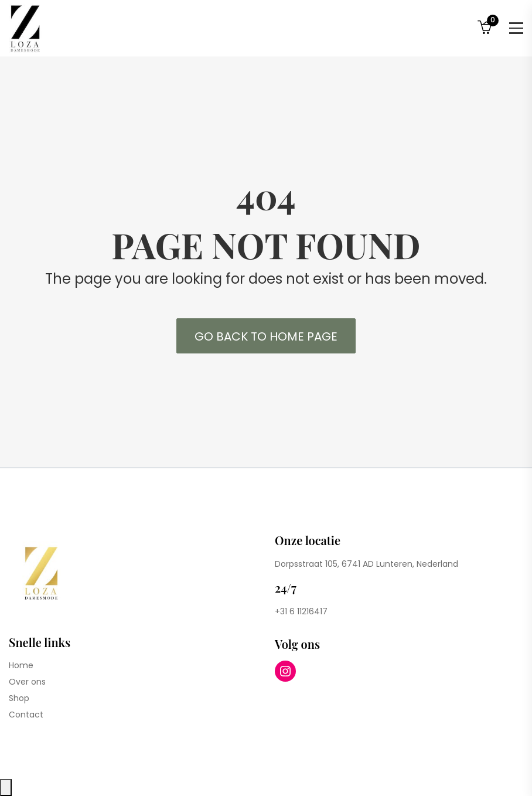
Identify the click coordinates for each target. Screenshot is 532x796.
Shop (19, 698)
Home (21, 665)
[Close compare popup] (6, 788)
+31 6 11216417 (301, 611)
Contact (26, 715)
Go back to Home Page (266, 336)
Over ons (27, 682)
